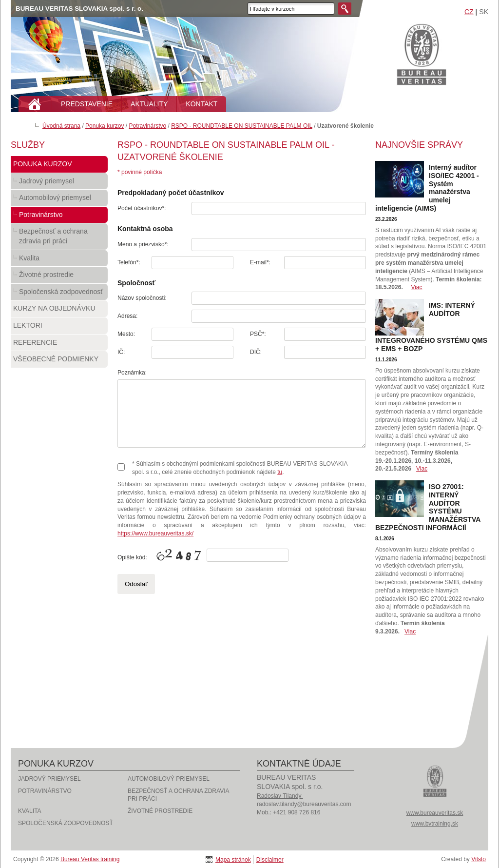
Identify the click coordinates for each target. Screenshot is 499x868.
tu (280, 472)
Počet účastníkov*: (142, 208)
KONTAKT (202, 104)
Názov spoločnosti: (142, 298)
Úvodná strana (61, 126)
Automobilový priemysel (59, 200)
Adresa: (127, 316)
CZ (469, 12)
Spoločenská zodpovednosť (59, 294)
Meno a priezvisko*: (143, 244)
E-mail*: (260, 262)
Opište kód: (132, 557)
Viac (416, 287)
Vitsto (479, 859)
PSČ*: (258, 334)
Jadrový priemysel (59, 183)
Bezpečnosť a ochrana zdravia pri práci (59, 238)
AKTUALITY (149, 104)
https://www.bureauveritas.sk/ (155, 533)
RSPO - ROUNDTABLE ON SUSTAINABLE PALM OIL (242, 126)
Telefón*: (129, 262)
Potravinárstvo (147, 126)
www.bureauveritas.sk (435, 813)
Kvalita (59, 260)
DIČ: (256, 352)
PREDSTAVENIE (87, 104)
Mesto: (126, 334)
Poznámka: (132, 373)
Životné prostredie (59, 277)
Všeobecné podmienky (59, 361)
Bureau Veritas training (422, 54)
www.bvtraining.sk (435, 824)
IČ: (121, 352)
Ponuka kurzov (105, 126)
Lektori (59, 328)
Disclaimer (270, 860)
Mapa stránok (233, 860)
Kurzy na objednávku (59, 311)
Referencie (59, 345)
